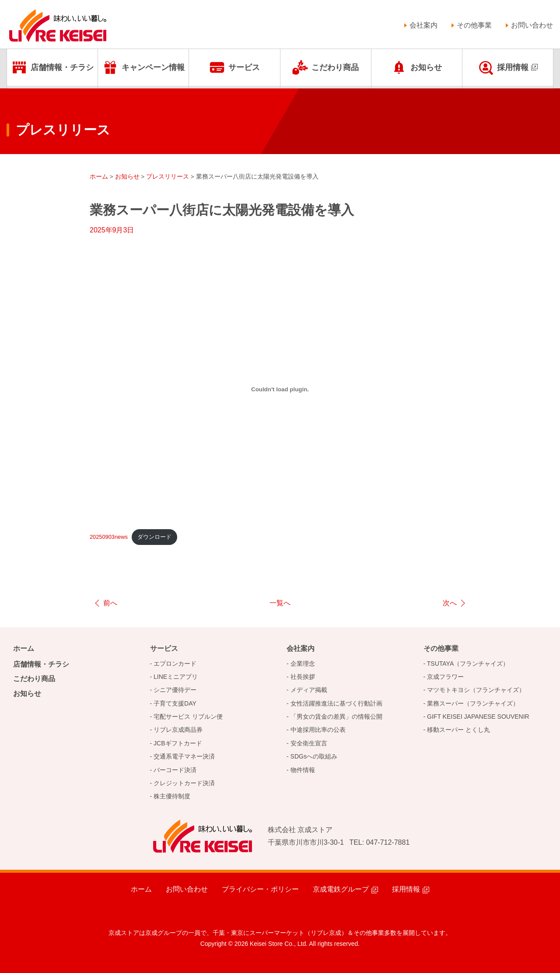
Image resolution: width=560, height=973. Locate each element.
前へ (110, 603)
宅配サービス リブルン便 (188, 717)
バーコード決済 (175, 770)
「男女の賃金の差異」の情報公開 (336, 717)
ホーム (24, 648)
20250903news (109, 537)
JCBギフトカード (178, 743)
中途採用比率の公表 (318, 730)
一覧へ (280, 603)
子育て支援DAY (175, 703)
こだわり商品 (335, 67)
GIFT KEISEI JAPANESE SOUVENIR (478, 717)
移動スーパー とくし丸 (458, 730)
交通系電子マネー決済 (184, 756)
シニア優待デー (175, 690)
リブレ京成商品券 (178, 730)
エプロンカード (175, 664)
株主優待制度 (172, 796)
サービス (244, 67)
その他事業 (474, 25)
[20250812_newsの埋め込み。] (280, 389)
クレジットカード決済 (184, 783)
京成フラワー (445, 677)
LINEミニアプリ (176, 677)
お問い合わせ (532, 25)
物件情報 (303, 770)
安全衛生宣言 (309, 743)
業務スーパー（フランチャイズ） (473, 703)
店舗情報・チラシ (62, 67)
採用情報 (513, 67)
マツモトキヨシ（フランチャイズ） (476, 690)
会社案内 (423, 25)
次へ (450, 603)
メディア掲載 (309, 690)
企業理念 (303, 664)
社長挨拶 (303, 677)
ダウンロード (154, 537)
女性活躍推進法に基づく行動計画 (336, 703)
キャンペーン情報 (153, 67)
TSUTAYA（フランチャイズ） (468, 664)
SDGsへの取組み (314, 756)
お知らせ (426, 67)
